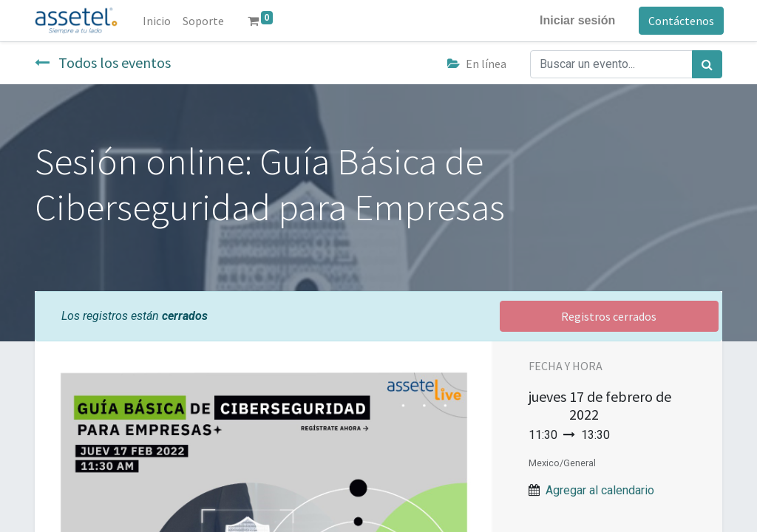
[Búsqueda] (707, 64)
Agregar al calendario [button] (600, 490)
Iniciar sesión (576, 20)
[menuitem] (158, 21)
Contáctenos (680, 21)
